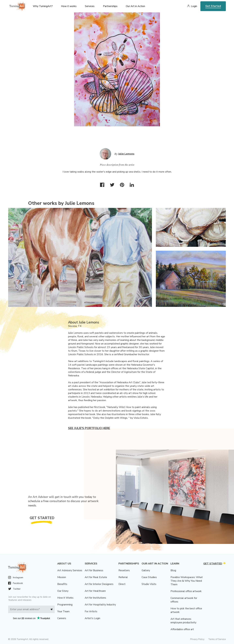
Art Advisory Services (70, 570)
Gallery (146, 570)
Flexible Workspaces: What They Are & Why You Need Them (187, 581)
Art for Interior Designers (99, 584)
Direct (122, 584)
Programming (65, 605)
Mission (62, 577)
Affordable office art (182, 629)
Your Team (63, 611)
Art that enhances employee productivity (183, 621)
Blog (173, 570)
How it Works (65, 598)
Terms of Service (217, 639)
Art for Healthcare (95, 591)
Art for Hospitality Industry (100, 605)
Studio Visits (149, 584)
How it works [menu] (69, 6)
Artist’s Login (92, 618)
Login (194, 6)
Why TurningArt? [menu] (43, 6)
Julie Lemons (126, 154)
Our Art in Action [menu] (135, 6)
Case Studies (149, 577)
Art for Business (94, 570)
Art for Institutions (95, 598)
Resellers (124, 570)
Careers (62, 618)
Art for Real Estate (96, 577)
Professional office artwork (186, 591)
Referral (123, 577)
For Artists (91, 611)
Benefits (62, 584)
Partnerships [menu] (110, 6)
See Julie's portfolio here (89, 428)
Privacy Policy (197, 639)
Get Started (213, 6)
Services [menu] (90, 6)
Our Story (63, 591)
